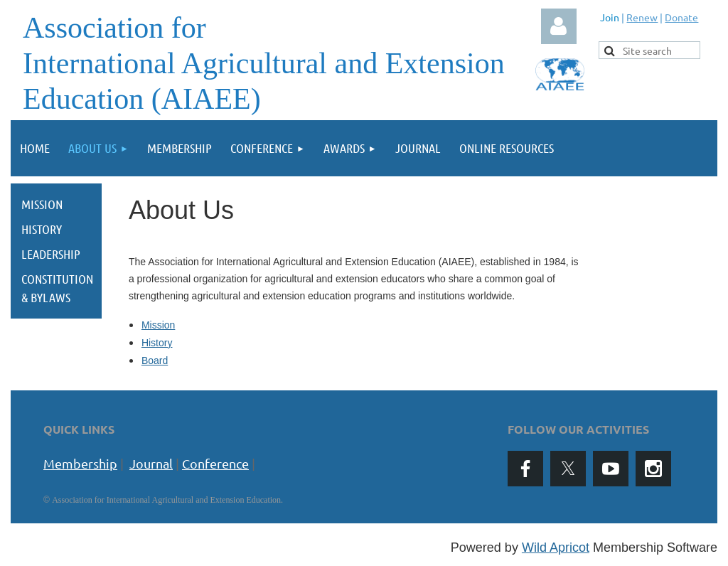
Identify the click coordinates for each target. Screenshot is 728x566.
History (157, 343)
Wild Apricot (556, 548)
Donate (681, 17)
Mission (158, 325)
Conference (215, 463)
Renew (642, 17)
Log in (559, 26)
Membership (80, 463)
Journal (151, 463)
